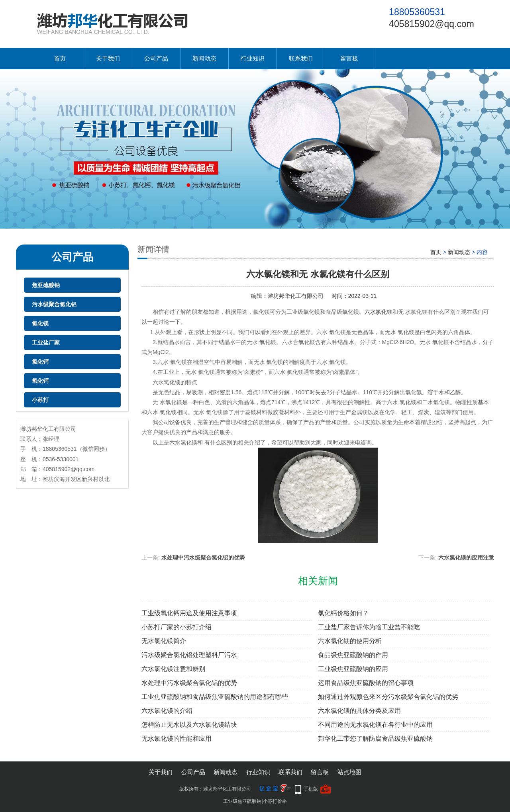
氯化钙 (40, 362)
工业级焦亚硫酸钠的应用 (353, 669)
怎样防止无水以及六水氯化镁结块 (189, 725)
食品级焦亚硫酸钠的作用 (353, 655)
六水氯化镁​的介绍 (167, 711)
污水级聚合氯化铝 (54, 304)
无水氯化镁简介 (164, 641)
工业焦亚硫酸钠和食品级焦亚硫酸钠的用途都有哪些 (215, 697)
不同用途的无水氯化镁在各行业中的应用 (375, 725)
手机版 (311, 789)
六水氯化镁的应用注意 (466, 558)
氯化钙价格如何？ (343, 613)
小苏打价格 (275, 801)
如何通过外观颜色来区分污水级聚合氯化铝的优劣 (388, 697)
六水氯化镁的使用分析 (350, 641)
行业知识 (253, 58)
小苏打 (40, 400)
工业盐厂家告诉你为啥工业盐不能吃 (369, 627)
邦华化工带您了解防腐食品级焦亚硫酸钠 (375, 739)
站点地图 (349, 772)
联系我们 (301, 58)
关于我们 (108, 58)
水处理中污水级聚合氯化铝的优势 (203, 558)
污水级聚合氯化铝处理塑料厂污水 (189, 655)
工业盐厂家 (46, 342)
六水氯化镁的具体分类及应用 (359, 711)
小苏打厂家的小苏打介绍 (177, 627)
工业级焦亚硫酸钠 (242, 801)
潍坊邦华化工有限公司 (296, 296)
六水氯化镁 (379, 312)
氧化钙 (40, 381)
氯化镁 (40, 323)
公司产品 (156, 58)
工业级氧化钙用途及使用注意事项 (189, 613)
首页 (60, 58)
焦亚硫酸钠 (46, 285)
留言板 (349, 58)
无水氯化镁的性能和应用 (177, 739)
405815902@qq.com (432, 24)
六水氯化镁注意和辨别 (173, 669)
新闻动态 (204, 58)
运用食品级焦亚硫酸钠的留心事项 (366, 683)
